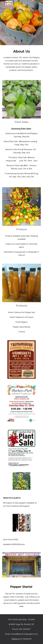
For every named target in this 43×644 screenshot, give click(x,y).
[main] (21, 61)
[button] (3, 3)
